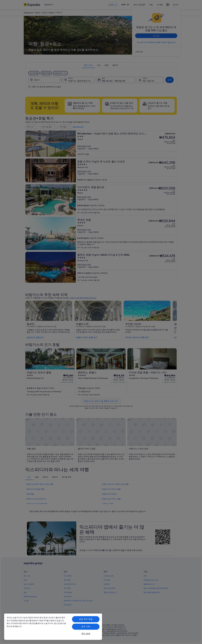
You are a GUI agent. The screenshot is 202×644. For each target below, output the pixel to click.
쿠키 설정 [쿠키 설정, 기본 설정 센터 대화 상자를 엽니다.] (86, 634)
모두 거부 (86, 627)
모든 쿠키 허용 (86, 619)
